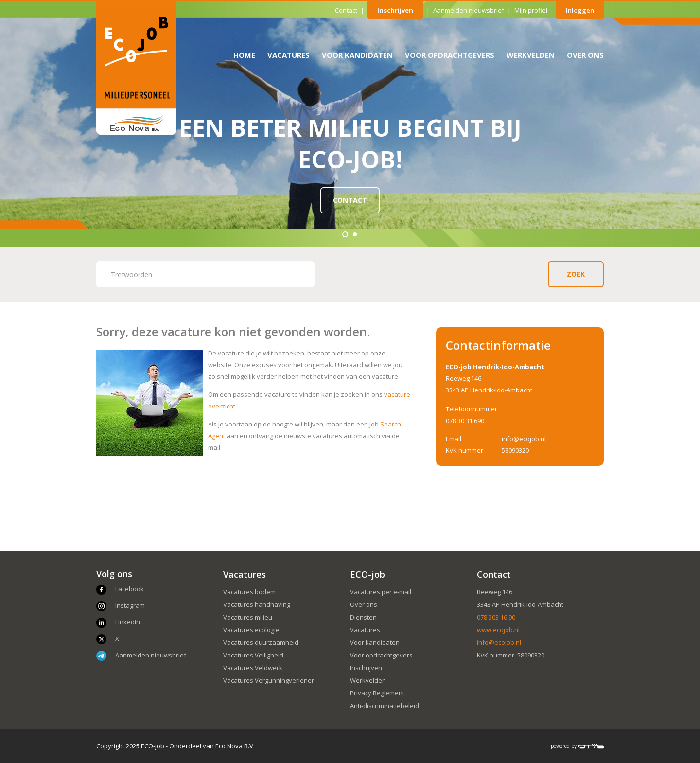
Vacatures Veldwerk (253, 668)
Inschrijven (395, 10)
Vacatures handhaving (257, 604)
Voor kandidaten (357, 55)
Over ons (585, 55)
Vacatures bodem (249, 592)
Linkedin (128, 622)
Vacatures (289, 55)
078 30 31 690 (465, 421)
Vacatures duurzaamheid (261, 642)
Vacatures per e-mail (381, 592)
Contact (346, 10)
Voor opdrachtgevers (450, 55)
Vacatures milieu (248, 617)
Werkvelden (531, 55)
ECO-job (367, 574)
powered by (577, 746)
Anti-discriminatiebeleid (385, 706)
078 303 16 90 (496, 617)
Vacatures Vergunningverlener (269, 680)
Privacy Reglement (377, 693)
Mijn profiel (531, 10)
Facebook (130, 589)
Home (244, 55)
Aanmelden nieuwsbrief (469, 10)
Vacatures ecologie (251, 630)
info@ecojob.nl (524, 439)
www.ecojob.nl (498, 630)
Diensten (363, 617)
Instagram (130, 605)
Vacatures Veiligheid (253, 655)
